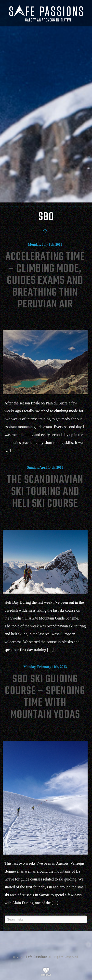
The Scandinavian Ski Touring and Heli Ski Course (45, 492)
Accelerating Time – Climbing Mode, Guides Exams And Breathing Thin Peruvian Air (45, 281)
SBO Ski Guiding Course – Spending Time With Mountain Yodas (45, 697)
